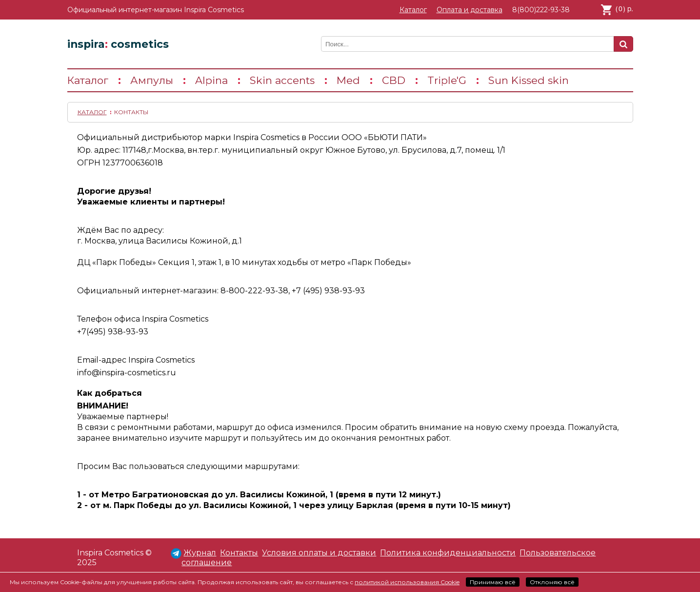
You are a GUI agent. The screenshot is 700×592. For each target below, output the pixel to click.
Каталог (413, 10)
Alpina (211, 80)
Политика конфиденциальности (448, 553)
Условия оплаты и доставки (319, 553)
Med (348, 80)
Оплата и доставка (470, 10)
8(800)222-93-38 (541, 10)
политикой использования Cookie (407, 582)
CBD (394, 80)
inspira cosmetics (118, 44)
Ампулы (152, 80)
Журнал (200, 553)
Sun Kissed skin (529, 80)
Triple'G (447, 80)
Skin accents (282, 80)
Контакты (239, 553)
